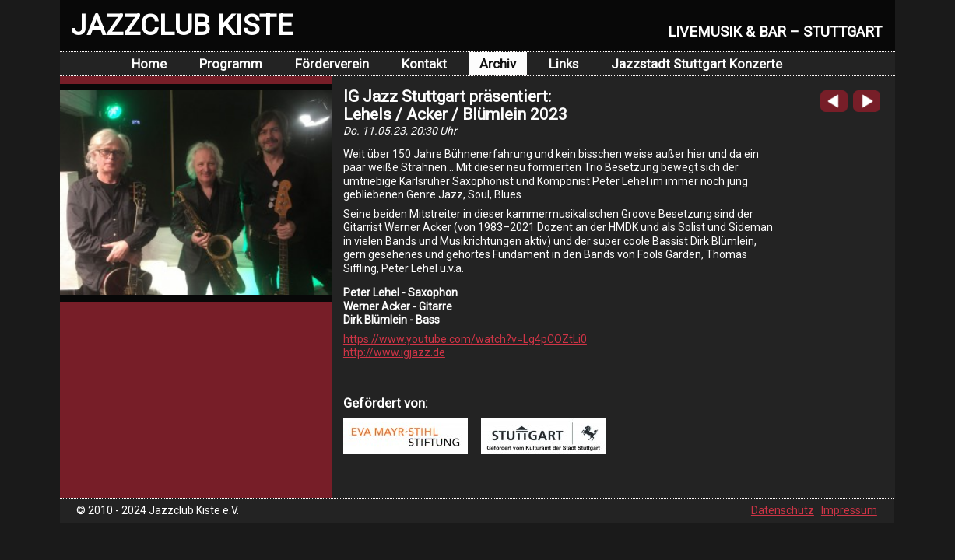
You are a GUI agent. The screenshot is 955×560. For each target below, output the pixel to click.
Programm (231, 64)
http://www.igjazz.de (394, 352)
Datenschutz (783, 510)
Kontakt (424, 64)
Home (149, 64)
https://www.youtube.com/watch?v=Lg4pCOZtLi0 (465, 339)
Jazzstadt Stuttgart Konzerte (697, 64)
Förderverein (332, 64)
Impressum (849, 510)
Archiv (498, 64)
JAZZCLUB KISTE (182, 25)
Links (564, 64)
